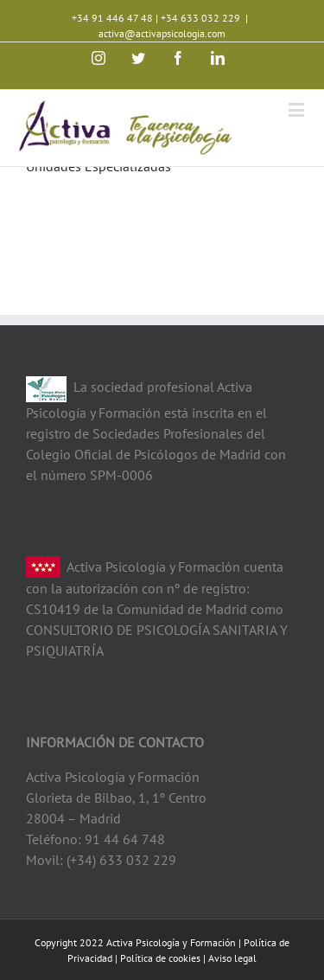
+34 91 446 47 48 (112, 18)
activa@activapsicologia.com (162, 33)
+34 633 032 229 (200, 18)
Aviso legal (232, 958)
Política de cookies (160, 958)
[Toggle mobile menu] (298, 109)
